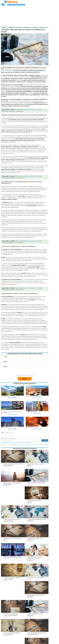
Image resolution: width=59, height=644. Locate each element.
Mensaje (5, 367)
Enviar (25, 379)
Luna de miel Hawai (30, 427)
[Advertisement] (25, 16)
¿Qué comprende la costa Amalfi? (36, 483)
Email (6, 357)
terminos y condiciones (13, 443)
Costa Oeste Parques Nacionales (8, 396)
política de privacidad (25, 443)
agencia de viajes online (31, 110)
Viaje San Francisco (5, 427)
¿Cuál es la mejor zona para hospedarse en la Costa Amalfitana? (34, 559)
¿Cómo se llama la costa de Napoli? (13, 557)
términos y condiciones (28, 376)
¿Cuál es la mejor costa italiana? (36, 578)
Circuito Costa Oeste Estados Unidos (33, 396)
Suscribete (45, 440)
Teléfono (5, 362)
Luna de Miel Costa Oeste (31, 412)
